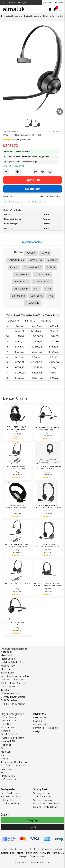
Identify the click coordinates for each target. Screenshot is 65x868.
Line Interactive (10, 693)
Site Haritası (37, 856)
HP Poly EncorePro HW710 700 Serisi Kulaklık (48, 429)
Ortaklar (45, 853)
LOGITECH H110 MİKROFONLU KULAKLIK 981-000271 (48, 545)
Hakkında (7, 849)
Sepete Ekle (32, 180)
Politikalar (32, 853)
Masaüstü (6, 655)
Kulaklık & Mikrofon (12, 662)
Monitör (5, 669)
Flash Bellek (8, 659)
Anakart (5, 731)
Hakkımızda (40, 724)
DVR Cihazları (9, 700)
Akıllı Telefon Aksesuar (14, 683)
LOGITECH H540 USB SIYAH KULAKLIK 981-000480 (48, 468)
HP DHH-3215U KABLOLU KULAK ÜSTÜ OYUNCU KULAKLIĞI (17, 428)
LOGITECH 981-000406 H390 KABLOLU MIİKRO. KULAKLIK (48, 584)
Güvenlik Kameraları (13, 697)
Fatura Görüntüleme (46, 804)
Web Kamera (8, 721)
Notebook (7, 652)
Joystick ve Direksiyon (14, 762)
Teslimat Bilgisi (42, 797)
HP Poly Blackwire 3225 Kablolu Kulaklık (17, 468)
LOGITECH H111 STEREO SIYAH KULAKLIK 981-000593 (48, 507)
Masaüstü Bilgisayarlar (13, 16)
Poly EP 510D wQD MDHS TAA (17, 623)
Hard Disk (6, 724)
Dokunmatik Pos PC (13, 680)
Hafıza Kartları (9, 779)
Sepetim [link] (59, 3)
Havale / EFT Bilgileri (45, 728)
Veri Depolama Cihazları (15, 676)
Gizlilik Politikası (11, 804)
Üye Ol (32, 827)
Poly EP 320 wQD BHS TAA (17, 583)
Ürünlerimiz (40, 718)
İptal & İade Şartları (14, 202)
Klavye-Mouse (9, 717)
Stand (4, 773)
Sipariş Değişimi (43, 800)
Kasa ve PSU (8, 666)
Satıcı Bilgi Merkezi (13, 853)
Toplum (34, 849)
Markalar (38, 721)
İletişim (22, 3)
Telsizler (6, 690)
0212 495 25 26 (8, 3)
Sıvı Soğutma (9, 769)
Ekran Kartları (49, 16)
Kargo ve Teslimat (11, 797)
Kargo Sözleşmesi (38, 202)
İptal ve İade (8, 800)
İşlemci (5, 759)
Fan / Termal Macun (12, 766)
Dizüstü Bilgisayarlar (33, 16)
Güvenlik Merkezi (51, 849)
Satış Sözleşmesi (10, 793)
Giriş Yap (32, 820)
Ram (3, 755)
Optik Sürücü (9, 734)
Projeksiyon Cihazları (13, 704)
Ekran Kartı (7, 673)
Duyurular (21, 849)
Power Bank (8, 687)
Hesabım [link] (48, 3)
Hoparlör (6, 745)
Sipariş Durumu (43, 793)
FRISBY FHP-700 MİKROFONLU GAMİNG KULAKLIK (17, 507)
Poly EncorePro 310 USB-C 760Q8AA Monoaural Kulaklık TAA (17, 545)
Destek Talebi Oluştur (46, 807)
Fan (3, 748)
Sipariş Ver (32, 189)
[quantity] (12, 172)
